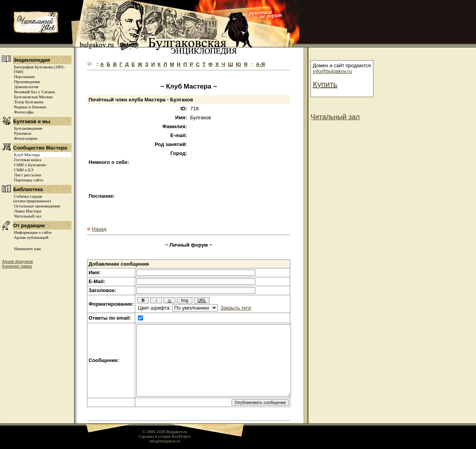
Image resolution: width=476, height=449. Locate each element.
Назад (99, 229)
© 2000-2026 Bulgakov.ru (165, 432)
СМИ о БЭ (24, 170)
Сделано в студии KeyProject (165, 436)
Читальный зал (28, 216)
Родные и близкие (30, 107)
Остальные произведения (37, 206)
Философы (24, 112)
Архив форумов (17, 261)
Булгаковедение (28, 128)
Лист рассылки (28, 175)
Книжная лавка (17, 266)
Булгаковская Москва (33, 97)
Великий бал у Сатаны (35, 92)
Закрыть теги (236, 308)
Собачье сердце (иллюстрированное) (32, 198)
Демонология (26, 87)
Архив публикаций (31, 237)
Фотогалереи (26, 138)
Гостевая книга (28, 160)
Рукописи (23, 133)
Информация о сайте (33, 232)
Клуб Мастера (27, 155)
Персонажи (24, 77)
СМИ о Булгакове (30, 165)
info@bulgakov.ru (332, 71)
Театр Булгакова (29, 102)
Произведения (27, 82)
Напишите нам (27, 249)
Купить (325, 84)
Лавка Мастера (28, 211)
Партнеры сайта (29, 180)
